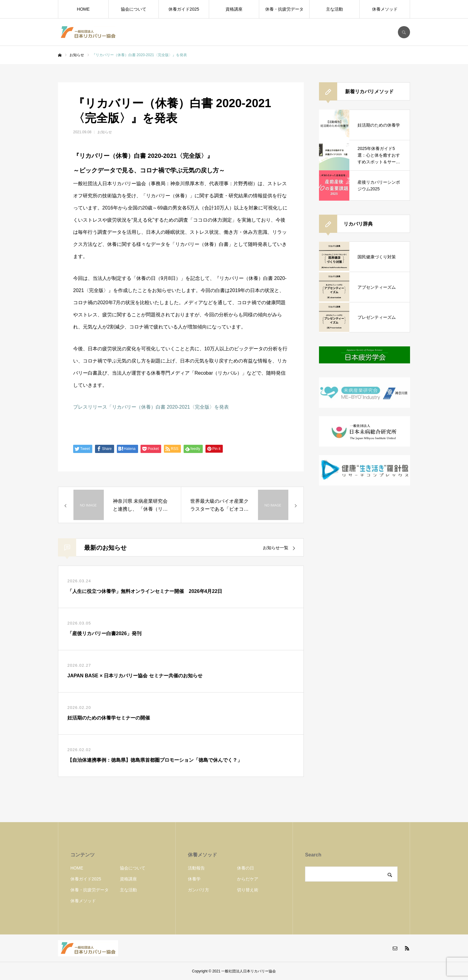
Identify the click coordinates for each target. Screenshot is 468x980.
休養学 (194, 879)
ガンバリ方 (198, 890)
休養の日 (246, 868)
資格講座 (234, 9)
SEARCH (404, 32)
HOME (83, 9)
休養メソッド (385, 9)
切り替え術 (248, 890)
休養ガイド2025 (184, 9)
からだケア (248, 879)
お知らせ (105, 132)
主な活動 (334, 9)
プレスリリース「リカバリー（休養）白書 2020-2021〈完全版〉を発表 (151, 407)
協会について (134, 9)
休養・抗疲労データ (284, 9)
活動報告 (196, 868)
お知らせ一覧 (276, 548)
